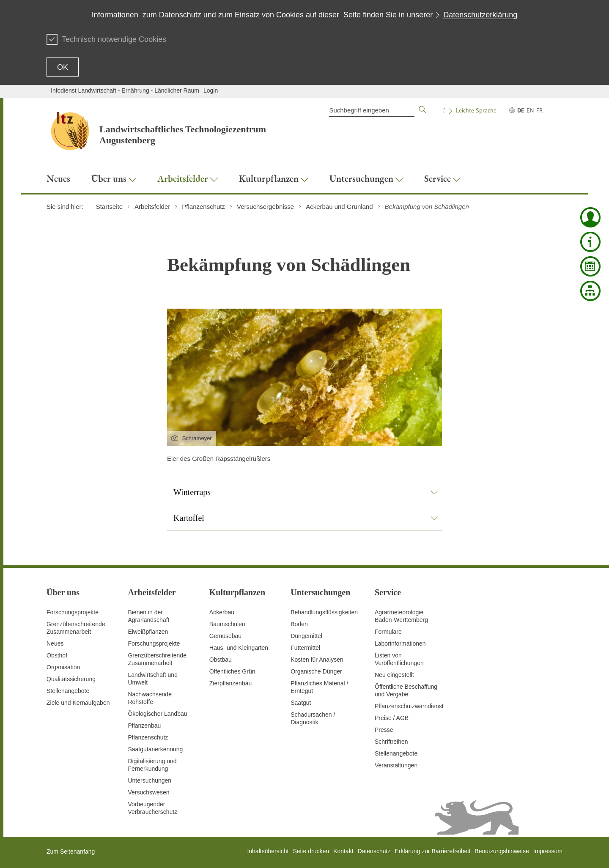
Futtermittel (305, 648)
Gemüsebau (225, 636)
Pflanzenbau (144, 726)
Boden (299, 624)
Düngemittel (306, 636)
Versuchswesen (148, 792)
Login (211, 90)
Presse (384, 730)
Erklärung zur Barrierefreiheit (432, 851)
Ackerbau (222, 612)
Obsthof (57, 655)
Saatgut (301, 703)
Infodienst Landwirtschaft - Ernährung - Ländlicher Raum (125, 90)
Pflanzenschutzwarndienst (409, 706)
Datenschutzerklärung (480, 15)
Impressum (548, 851)
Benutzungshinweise (502, 851)
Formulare (388, 632)
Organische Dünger (316, 671)
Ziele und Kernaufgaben (78, 703)
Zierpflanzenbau (230, 683)
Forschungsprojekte (73, 612)
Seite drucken (311, 851)
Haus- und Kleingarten (239, 648)
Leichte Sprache (476, 110)
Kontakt (343, 851)
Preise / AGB (392, 718)
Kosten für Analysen (317, 660)
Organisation (63, 667)
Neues (55, 643)
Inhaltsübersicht (268, 851)
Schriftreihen (391, 742)
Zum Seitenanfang (71, 852)
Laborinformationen (400, 643)
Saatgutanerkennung (155, 749)
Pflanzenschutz (148, 737)
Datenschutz (374, 851)
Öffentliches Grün (232, 671)
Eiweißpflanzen (148, 632)
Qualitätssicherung (71, 679)
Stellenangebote (68, 691)
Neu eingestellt (394, 675)
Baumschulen (227, 624)
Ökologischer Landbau (157, 714)
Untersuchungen (150, 780)
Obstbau (221, 660)
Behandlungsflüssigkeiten (324, 612)
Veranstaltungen (396, 765)
